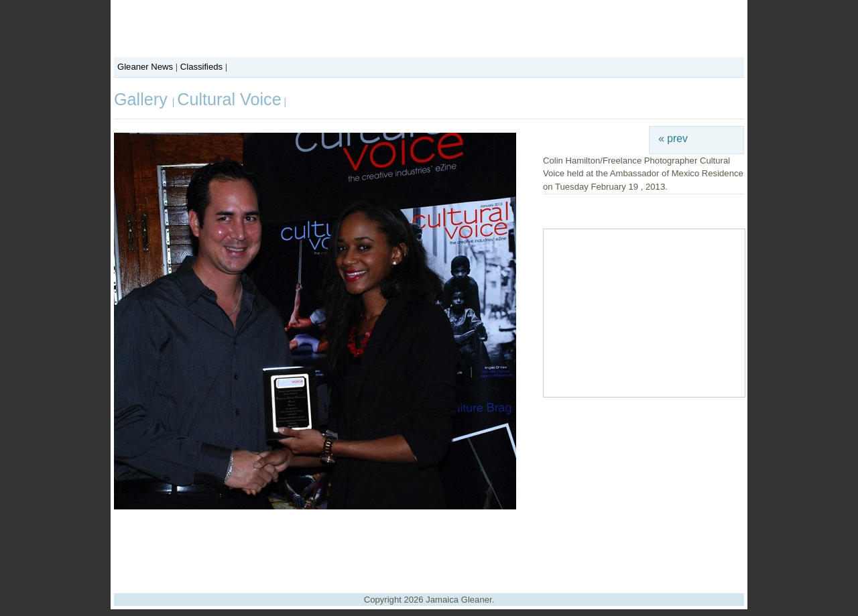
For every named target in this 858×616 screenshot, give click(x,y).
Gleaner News (145, 67)
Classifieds (201, 67)
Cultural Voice (229, 99)
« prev (673, 138)
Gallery (143, 99)
